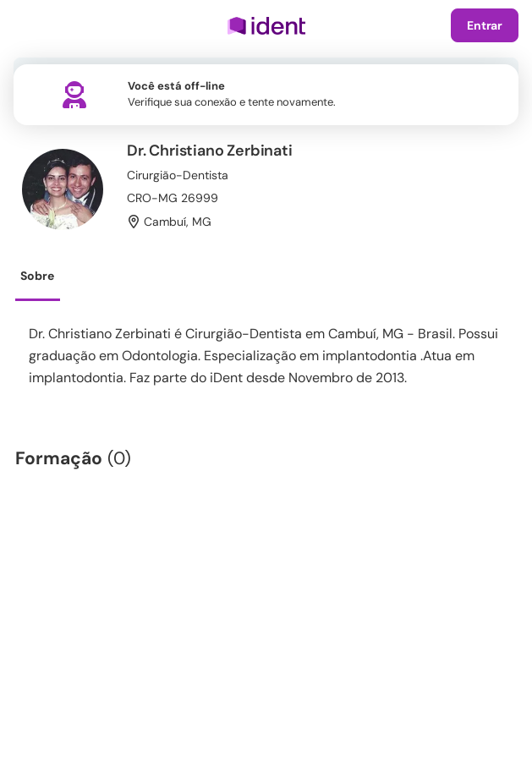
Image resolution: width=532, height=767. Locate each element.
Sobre (37, 276)
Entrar (485, 25)
